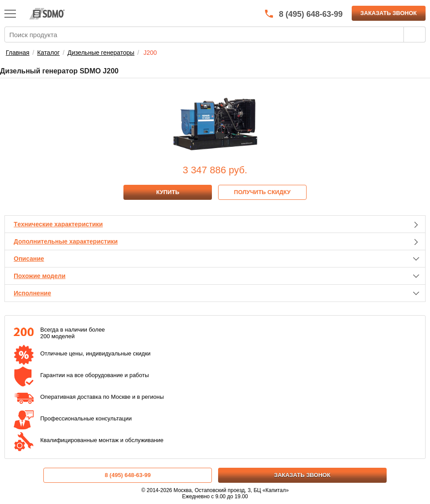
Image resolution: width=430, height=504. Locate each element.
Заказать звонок (389, 13)
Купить (168, 192)
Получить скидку (262, 192)
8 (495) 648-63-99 (128, 475)
